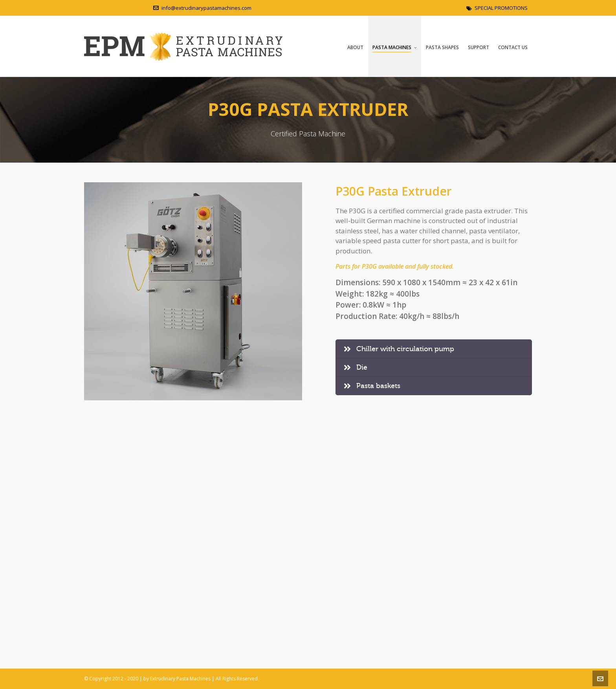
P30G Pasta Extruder (394, 191)
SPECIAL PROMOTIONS (497, 8)
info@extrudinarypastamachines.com (202, 8)
